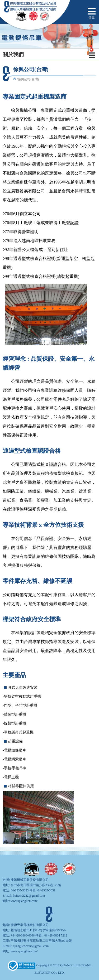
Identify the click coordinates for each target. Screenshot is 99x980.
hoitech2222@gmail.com (29, 896)
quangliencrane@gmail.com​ (31, 946)
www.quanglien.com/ (24, 901)
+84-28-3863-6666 (23, 935)
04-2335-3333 (20, 890)
